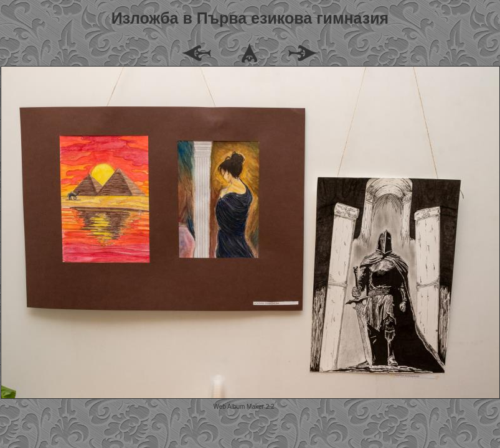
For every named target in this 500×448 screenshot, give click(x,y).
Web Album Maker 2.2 (243, 407)
